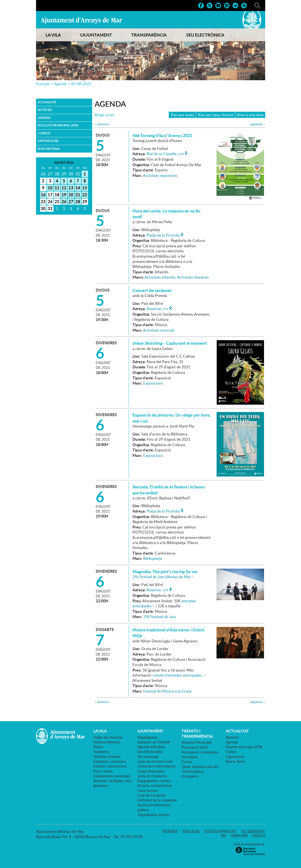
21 (78, 195)
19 (64, 195)
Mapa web (239, 835)
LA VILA (53, 35)
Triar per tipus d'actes (216, 115)
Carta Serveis (148, 790)
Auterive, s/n (157, 308)
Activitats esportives (160, 175)
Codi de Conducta (151, 795)
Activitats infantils (160, 277)
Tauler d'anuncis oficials (200, 767)
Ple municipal (148, 757)
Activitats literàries (193, 277)
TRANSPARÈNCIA (149, 35)
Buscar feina (49, 149)
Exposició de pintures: (172, 418)
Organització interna (153, 815)
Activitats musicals (159, 330)
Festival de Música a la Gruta (167, 691)
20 (71, 195)
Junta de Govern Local (155, 761)
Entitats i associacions (110, 766)
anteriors (102, 124)
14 (78, 188)
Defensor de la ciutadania (157, 800)
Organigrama (147, 737)
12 (64, 188)
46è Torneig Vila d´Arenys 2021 (162, 135)
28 (78, 201)
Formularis (190, 757)
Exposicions (48, 141)
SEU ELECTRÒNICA (205, 35)
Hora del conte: (166, 214)
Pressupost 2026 (195, 747)
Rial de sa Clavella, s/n (165, 153)
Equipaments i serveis (154, 781)
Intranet (170, 831)
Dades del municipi (108, 737)
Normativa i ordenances (200, 752)
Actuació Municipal (197, 742)
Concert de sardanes (152, 290)
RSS (224, 835)
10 (50, 188)
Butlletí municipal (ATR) (58, 125)
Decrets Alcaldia (150, 752)
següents (258, 124)
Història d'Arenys (106, 742)
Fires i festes (103, 771)
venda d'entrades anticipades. (178, 675)
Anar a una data (250, 115)
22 (85, 195)
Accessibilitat (253, 831)
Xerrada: (169, 490)
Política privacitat (221, 831)
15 (85, 188)
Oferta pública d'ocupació (193, 774)
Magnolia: (165, 572)
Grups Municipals (151, 771)
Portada (43, 84)
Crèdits (259, 835)
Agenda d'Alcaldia (151, 747)
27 (71, 201)
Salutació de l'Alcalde (154, 742)
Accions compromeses (155, 785)
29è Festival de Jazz (160, 617)
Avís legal (191, 831)
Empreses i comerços (110, 761)
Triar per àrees (182, 115)
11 (57, 188)
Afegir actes (105, 115)
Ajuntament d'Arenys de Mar (81, 21)
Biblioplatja (153, 558)
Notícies (45, 110)
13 (71, 188)
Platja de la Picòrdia (163, 235)
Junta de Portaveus (152, 776)
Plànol (98, 747)
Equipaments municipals (112, 776)
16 (43, 195)
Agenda (60, 84)
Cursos (44, 133)
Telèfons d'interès (107, 757)
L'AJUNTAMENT (96, 35)
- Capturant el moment (170, 343)
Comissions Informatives (156, 766)
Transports (101, 752)
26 (64, 201)
